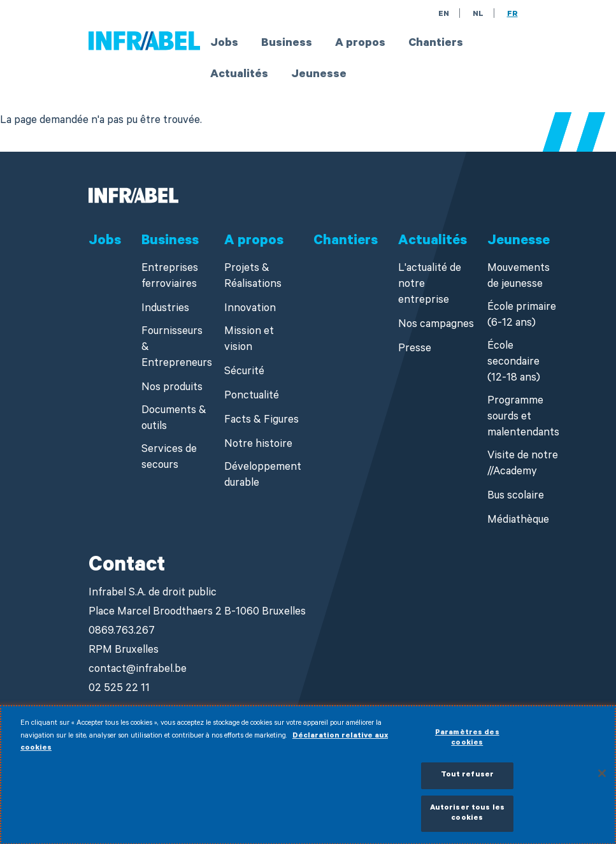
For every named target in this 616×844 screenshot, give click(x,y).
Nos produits (172, 389)
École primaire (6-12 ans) (522, 316)
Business (287, 44)
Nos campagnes (436, 325)
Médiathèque (518, 521)
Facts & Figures (261, 421)
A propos (360, 44)
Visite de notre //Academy (523, 465)
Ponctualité (252, 397)
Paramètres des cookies (467, 743)
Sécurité (244, 373)
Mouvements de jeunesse (519, 277)
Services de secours (169, 458)
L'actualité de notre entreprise (430, 285)
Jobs (224, 44)
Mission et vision (249, 340)
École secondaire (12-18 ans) (514, 363)
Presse (415, 350)
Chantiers (436, 44)
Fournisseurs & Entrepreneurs (177, 348)
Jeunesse (319, 75)
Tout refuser (468, 780)
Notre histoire (258, 445)
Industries (165, 309)
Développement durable (263, 476)
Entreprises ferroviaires (170, 277)
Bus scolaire (516, 497)
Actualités (239, 75)
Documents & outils (174, 419)
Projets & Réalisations (253, 277)
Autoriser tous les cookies (467, 818)
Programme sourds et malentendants (523, 418)
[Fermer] (602, 778)
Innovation (250, 309)
